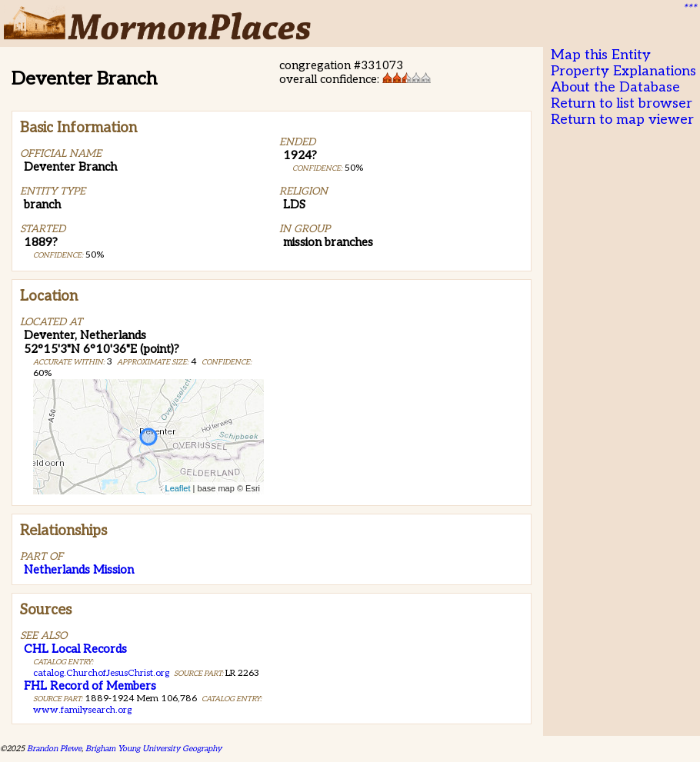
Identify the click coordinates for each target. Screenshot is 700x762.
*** (689, 8)
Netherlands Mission (79, 570)
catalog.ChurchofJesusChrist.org (101, 673)
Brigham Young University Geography (153, 749)
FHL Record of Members (90, 686)
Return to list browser (622, 103)
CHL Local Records (75, 649)
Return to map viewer (622, 120)
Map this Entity (601, 55)
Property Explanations (623, 71)
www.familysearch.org (82, 710)
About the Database (615, 87)
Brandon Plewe (54, 749)
